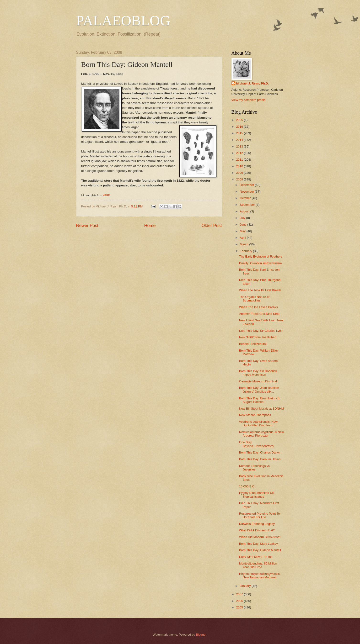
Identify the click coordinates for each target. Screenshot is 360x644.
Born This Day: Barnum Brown (260, 459)
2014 (240, 140)
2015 (240, 133)
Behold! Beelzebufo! (253, 344)
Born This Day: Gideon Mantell (260, 550)
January (246, 586)
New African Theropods (255, 415)
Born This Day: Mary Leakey (258, 544)
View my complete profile (249, 100)
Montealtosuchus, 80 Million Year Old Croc (258, 565)
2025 (240, 120)
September (248, 205)
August (245, 211)
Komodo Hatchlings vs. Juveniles (255, 468)
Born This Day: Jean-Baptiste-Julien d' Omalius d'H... (260, 390)
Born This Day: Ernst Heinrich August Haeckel (259, 400)
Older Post (212, 226)
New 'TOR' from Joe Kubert (258, 337)
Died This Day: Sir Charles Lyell (261, 331)
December (247, 185)
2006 (240, 601)
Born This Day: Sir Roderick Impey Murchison (258, 373)
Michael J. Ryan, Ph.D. (253, 83)
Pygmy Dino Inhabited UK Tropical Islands (257, 495)
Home (150, 226)
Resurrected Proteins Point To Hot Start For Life (260, 515)
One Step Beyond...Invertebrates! (257, 444)
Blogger (201, 635)
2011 (240, 160)
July (243, 218)
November (247, 192)
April (243, 238)
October (246, 198)
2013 (240, 146)
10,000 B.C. (247, 486)
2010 (240, 166)
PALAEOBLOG (123, 21)
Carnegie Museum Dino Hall (258, 381)
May (243, 231)
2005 (240, 607)
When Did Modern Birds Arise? (260, 537)
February (246, 251)
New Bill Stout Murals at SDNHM (261, 409)
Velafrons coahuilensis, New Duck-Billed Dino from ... (258, 423)
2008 (240, 179)
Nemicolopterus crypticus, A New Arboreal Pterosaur (261, 434)
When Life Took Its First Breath (260, 290)
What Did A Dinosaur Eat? (257, 530)
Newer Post (87, 226)
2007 (240, 594)
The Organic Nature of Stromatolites (254, 299)
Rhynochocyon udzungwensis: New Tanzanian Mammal (260, 575)
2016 (240, 127)
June (244, 224)
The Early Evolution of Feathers (261, 256)
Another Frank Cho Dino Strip (259, 314)
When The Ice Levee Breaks (258, 307)
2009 (240, 173)
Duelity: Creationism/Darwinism (261, 263)
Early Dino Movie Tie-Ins (256, 557)
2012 (240, 153)
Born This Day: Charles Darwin (260, 452)
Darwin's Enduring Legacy (257, 524)
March (244, 244)
